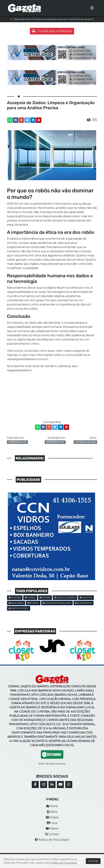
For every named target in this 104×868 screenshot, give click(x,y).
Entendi (93, 861)
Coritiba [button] (45, 598)
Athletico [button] (86, 598)
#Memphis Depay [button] (19, 608)
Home (52, 806)
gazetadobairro (21, 370)
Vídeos (52, 829)
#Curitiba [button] (15, 598)
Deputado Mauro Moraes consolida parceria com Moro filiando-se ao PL (54, 19)
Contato (52, 834)
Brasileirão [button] (16, 603)
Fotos (52, 823)
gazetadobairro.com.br (32, 359)
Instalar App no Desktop (52, 31)
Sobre (52, 812)
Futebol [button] (30, 598)
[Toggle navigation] (92, 8)
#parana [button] (33, 603)
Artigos (52, 817)
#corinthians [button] (83, 603)
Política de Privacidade (52, 840)
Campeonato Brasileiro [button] (57, 603)
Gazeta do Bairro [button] (65, 598)
